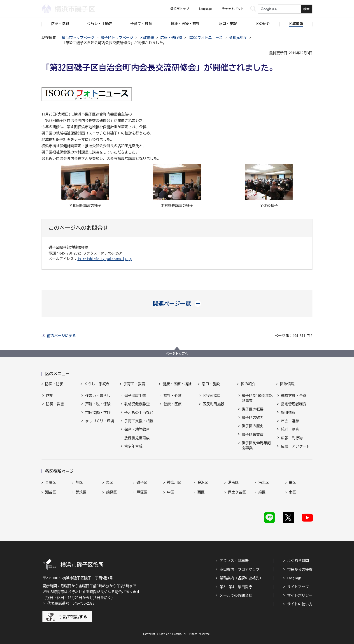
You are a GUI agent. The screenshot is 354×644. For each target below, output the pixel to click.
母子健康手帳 (135, 396)
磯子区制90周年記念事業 (256, 445)
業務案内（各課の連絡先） (241, 578)
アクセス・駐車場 (234, 561)
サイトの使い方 (300, 604)
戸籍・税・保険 (98, 404)
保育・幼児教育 (137, 429)
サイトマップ (298, 587)
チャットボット (233, 9)
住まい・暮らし (98, 396)
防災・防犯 (54, 384)
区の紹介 (248, 384)
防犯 (50, 396)
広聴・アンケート (295, 446)
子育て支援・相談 (139, 421)
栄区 (292, 482)
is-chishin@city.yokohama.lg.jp (105, 259)
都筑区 (81, 492)
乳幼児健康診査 (137, 404)
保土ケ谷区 (237, 492)
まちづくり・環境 (100, 421)
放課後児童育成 (137, 438)
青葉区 (51, 482)
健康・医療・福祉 (177, 384)
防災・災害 (55, 404)
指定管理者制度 (293, 404)
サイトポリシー (300, 595)
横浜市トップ (180, 9)
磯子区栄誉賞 (253, 434)
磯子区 (142, 482)
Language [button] (205, 9)
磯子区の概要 (253, 409)
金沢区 (203, 482)
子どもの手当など (139, 413)
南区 (292, 492)
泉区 (110, 482)
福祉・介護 (172, 396)
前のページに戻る (61, 336)
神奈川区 (174, 482)
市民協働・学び (98, 413)
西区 (201, 492)
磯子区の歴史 (253, 426)
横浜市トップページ (78, 38)
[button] (177, 304)
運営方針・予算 (293, 396)
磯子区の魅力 (253, 418)
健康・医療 (172, 404)
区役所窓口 (212, 396)
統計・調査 (290, 429)
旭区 (79, 482)
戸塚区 (142, 492)
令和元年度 (238, 38)
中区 (171, 492)
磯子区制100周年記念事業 (257, 398)
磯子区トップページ (117, 38)
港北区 (264, 482)
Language (294, 578)
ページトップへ (177, 354)
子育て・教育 (134, 384)
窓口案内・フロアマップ (240, 569)
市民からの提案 (300, 569)
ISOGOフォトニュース (205, 38)
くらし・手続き (97, 384)
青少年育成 (133, 446)
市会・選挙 (290, 421)
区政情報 (147, 38)
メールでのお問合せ (236, 595)
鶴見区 (112, 492)
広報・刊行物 (171, 38)
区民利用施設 (214, 404)
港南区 (233, 482)
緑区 (262, 492)
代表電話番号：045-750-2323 (71, 603)
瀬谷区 (51, 492)
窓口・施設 (211, 384)
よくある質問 (298, 561)
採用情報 (288, 413)
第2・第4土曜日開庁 (236, 587)
